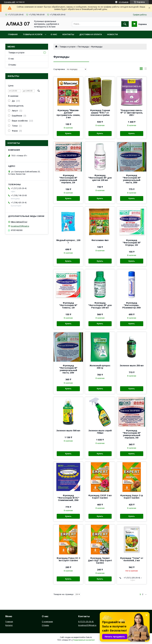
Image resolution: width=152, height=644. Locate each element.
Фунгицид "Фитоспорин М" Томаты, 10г (68, 305)
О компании (47, 622)
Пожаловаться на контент (84, 640)
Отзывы (12, 65)
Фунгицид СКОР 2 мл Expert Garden (100, 497)
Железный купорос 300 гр (100, 367)
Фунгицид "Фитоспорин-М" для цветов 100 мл (100, 178)
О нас (54, 34)
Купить (68, 133)
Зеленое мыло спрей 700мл (100, 432)
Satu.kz (89, 637)
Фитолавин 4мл (100, 240)
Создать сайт (10, 2)
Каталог (9, 625)
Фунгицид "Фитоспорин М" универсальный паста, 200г (132, 179)
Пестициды (83, 47)
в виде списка (145, 69)
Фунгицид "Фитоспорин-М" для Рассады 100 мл (100, 305)
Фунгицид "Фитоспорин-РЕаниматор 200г (132, 305)
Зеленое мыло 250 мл (132, 366)
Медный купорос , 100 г (68, 241)
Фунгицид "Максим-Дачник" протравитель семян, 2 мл (68, 114)
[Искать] (125, 24)
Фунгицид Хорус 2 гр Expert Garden (132, 497)
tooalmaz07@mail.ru (20, 226)
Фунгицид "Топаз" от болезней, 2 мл (132, 559)
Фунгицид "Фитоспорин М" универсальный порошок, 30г (132, 434)
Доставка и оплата (91, 34)
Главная (13, 34)
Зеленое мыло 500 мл (68, 431)
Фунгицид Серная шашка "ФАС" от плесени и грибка (100, 113)
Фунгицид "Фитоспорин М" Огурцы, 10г (132, 243)
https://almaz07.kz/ (19, 222)
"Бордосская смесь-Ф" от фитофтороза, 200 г (132, 113)
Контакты (68, 34)
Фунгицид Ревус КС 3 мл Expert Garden (68, 559)
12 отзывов (124, 2)
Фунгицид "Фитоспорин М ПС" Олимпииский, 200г (68, 498)
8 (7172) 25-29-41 (86, 622)
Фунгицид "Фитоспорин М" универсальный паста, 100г (68, 369)
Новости (112, 34)
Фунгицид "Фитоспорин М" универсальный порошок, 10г (68, 179)
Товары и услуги (33, 34)
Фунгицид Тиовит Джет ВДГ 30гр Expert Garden (100, 560)
